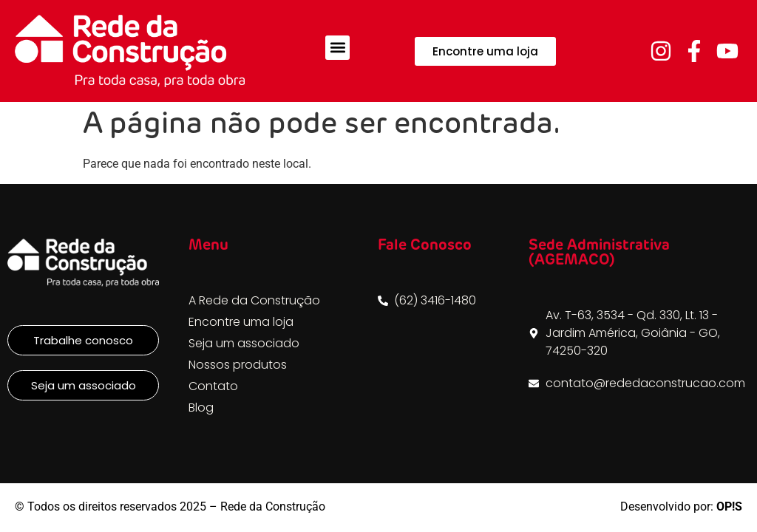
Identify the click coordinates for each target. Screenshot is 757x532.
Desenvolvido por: (681, 507)
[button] (337, 48)
